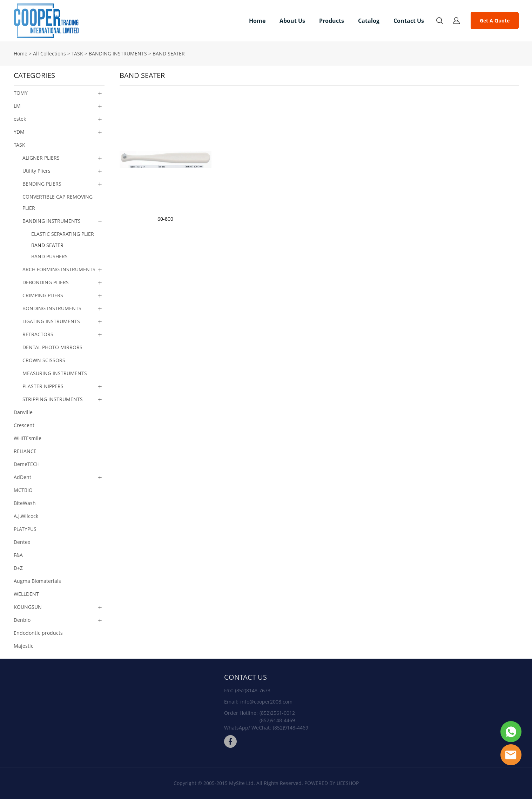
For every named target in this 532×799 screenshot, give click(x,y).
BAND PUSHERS (49, 256)
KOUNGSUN (28, 607)
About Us (292, 21)
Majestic (23, 646)
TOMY (21, 93)
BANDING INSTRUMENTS (118, 54)
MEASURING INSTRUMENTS (55, 373)
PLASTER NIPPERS (43, 386)
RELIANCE (25, 451)
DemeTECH (27, 464)
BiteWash (25, 503)
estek (20, 119)
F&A (18, 555)
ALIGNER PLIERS (41, 158)
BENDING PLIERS (42, 184)
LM (17, 106)
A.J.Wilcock (26, 516)
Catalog (369, 21)
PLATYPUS (25, 529)
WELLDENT (26, 594)
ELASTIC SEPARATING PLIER (63, 234)
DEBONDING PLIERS (46, 282)
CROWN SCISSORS (44, 360)
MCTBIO (23, 490)
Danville (23, 412)
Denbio (22, 620)
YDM (19, 132)
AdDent (22, 477)
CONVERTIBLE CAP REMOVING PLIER (58, 202)
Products (332, 21)
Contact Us (409, 21)
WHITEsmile (28, 438)
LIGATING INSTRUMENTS (51, 321)
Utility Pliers (36, 171)
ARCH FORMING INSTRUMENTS (59, 269)
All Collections (49, 54)
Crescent (24, 425)
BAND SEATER (169, 54)
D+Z (18, 568)
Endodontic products (38, 633)
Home (257, 21)
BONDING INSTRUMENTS (52, 308)
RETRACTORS (38, 334)
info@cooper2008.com (266, 702)
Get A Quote (495, 21)
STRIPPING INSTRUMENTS (53, 399)
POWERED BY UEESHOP (332, 783)
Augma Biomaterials (37, 581)
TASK (77, 54)
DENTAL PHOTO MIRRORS (52, 347)
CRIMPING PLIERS (43, 295)
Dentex (22, 542)
